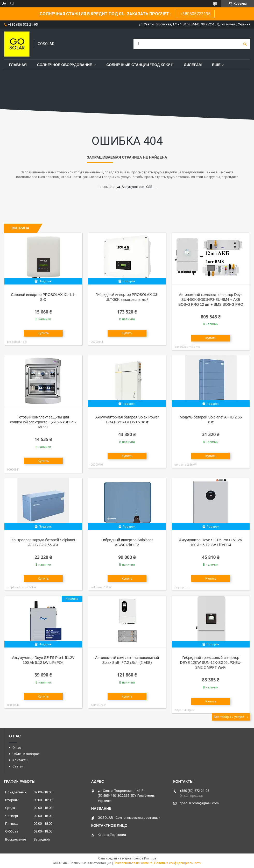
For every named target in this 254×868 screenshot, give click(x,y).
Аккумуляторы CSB (137, 187)
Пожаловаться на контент (133, 863)
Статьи (18, 766)
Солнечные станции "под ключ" (140, 65)
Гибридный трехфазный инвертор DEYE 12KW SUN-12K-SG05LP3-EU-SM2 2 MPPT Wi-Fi (211, 663)
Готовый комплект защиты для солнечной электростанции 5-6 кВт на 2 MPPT (43, 422)
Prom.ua (150, 858)
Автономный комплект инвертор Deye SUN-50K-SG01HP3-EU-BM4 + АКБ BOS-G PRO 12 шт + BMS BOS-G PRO (211, 300)
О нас (17, 748)
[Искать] (245, 44)
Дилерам (193, 65)
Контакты (20, 760)
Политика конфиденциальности (178, 863)
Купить (43, 333)
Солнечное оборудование (65, 65)
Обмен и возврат (26, 754)
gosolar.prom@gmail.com (199, 803)
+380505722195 (195, 14)
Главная (18, 65)
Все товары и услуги (229, 717)
